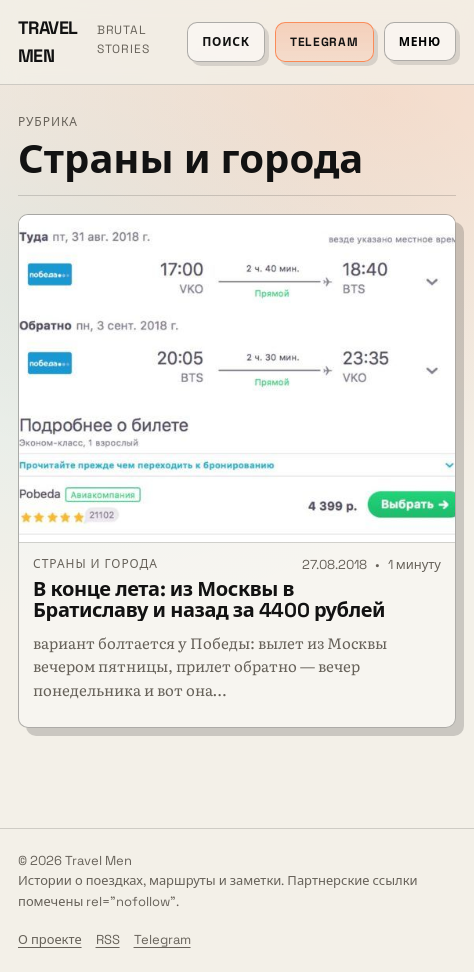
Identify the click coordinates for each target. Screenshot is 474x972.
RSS (108, 939)
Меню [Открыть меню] (420, 42)
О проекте (50, 939)
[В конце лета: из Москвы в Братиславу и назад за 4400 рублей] (237, 379)
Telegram (324, 42)
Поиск (226, 42)
